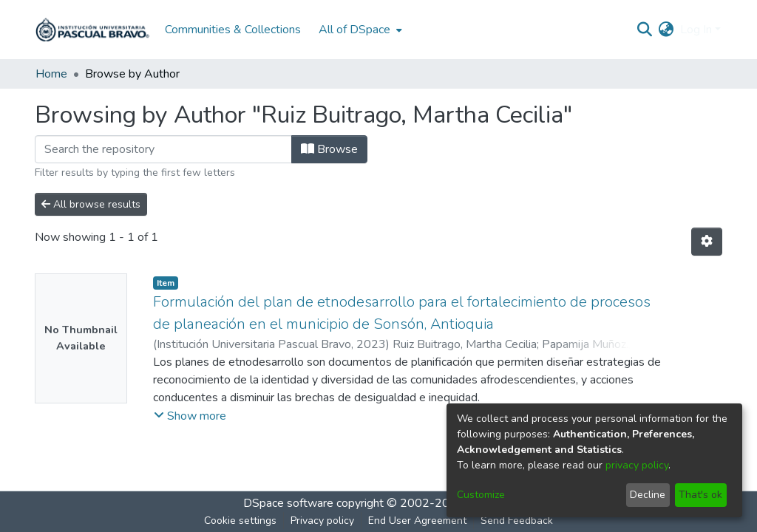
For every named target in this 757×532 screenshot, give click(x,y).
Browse (329, 149)
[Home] (92, 30)
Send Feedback (517, 521)
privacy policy (637, 465)
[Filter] (163, 149)
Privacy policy (322, 521)
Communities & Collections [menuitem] (233, 30)
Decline (648, 495)
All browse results (91, 204)
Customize (481, 495)
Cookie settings (240, 521)
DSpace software (288, 503)
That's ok (700, 495)
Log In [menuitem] (696, 30)
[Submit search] (645, 30)
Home (51, 74)
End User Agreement (417, 521)
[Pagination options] (707, 242)
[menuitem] (359, 30)
